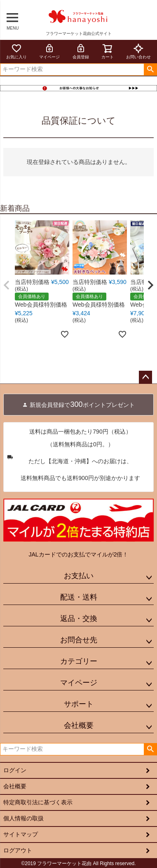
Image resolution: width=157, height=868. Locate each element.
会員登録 (81, 51)
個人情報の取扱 (23, 818)
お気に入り (16, 51)
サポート (79, 704)
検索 (150, 69)
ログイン (15, 770)
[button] (7, 285)
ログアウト (18, 850)
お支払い (79, 576)
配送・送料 (79, 597)
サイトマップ (21, 834)
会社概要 (79, 725)
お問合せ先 (79, 640)
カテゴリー (79, 661)
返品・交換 (79, 619)
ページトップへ (145, 377)
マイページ (49, 51)
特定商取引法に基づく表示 (38, 802)
